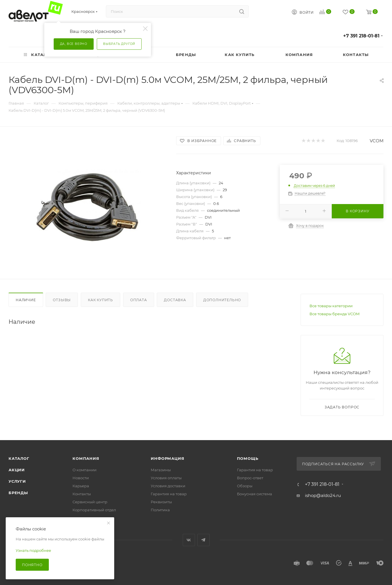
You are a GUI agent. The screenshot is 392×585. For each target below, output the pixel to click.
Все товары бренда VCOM (334, 314)
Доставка (175, 300)
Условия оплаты (166, 478)
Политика (160, 510)
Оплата (139, 300)
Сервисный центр (90, 502)
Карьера (81, 486)
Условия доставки (168, 486)
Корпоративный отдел (94, 510)
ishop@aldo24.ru (323, 495)
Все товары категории (331, 306)
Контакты (82, 494)
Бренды (18, 493)
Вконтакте (189, 540)
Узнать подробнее (33, 550)
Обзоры (245, 486)
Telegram (203, 540)
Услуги (17, 481)
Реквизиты (161, 502)
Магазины (161, 470)
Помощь (248, 458)
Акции (17, 470)
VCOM (377, 141)
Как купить (100, 300)
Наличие (26, 300)
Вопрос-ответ (250, 478)
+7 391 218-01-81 (361, 36)
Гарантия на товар (169, 494)
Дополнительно (222, 300)
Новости (81, 478)
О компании (85, 470)
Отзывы (62, 300)
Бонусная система (255, 494)
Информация (167, 458)
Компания (86, 458)
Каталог (19, 458)
